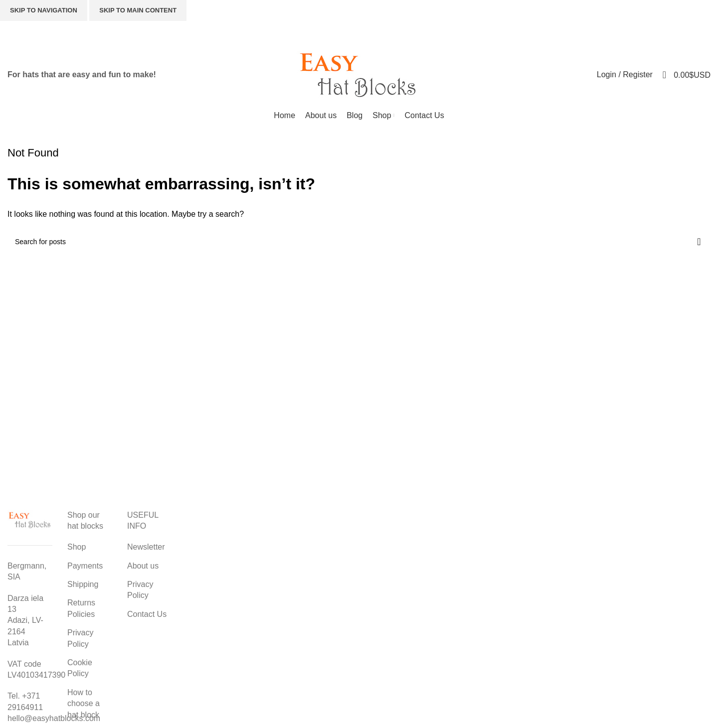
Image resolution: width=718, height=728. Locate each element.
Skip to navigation (44, 10)
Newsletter (146, 547)
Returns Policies (81, 608)
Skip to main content (138, 10)
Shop (77, 547)
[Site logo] (359, 74)
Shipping (83, 584)
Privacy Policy (80, 638)
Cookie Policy (80, 668)
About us (143, 566)
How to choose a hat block (84, 704)
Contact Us (147, 614)
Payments (85, 566)
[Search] (537, 32)
